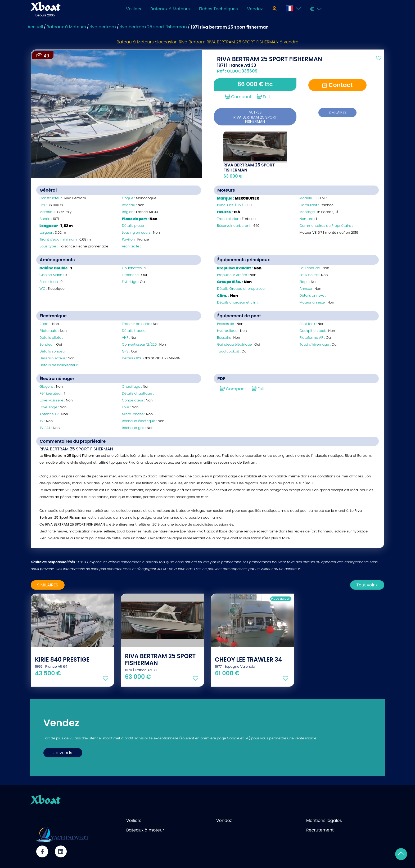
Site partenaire (52, 820)
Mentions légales (324, 820)
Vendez (255, 9)
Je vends (63, 753)
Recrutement (320, 830)
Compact (238, 97)
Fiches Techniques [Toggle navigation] (218, 9)
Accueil (35, 27)
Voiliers (134, 9)
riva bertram (103, 27)
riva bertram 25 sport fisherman (153, 27)
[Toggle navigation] (274, 9)
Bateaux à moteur (145, 830)
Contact (337, 85)
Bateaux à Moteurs (170, 9)
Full (263, 97)
